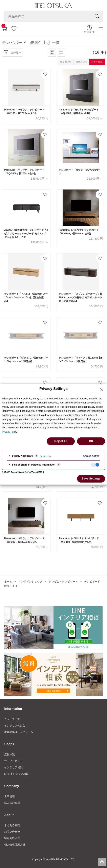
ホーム (8, 582)
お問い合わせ (12, 832)
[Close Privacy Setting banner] (101, 389)
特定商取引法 (12, 838)
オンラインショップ (30, 582)
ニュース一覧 (12, 719)
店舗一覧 (9, 754)
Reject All (61, 441)
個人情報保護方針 (15, 845)
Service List (46, 456)
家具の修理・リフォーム (19, 732)
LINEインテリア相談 (16, 774)
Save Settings (91, 478)
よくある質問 (12, 825)
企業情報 (9, 796)
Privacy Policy (10, 432)
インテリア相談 (13, 767)
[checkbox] (95, 465)
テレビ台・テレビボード (63, 582)
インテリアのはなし (16, 726)
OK (91, 441)
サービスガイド (13, 761)
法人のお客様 (12, 803)
